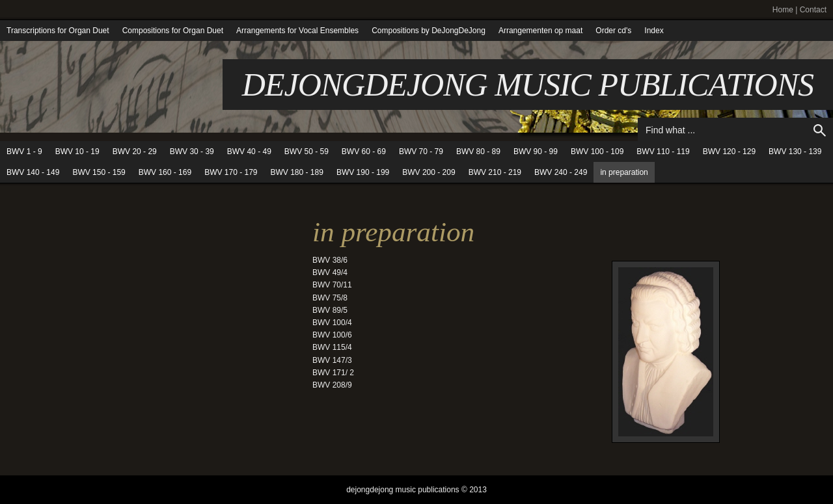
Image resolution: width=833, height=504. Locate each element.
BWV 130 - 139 (795, 152)
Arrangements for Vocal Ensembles (297, 31)
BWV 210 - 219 (495, 172)
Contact (813, 10)
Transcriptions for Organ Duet (58, 31)
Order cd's (613, 31)
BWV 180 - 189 (297, 172)
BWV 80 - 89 (478, 152)
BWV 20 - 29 (135, 152)
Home (783, 10)
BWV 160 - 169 (165, 172)
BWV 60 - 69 (364, 152)
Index (654, 31)
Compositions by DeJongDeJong (429, 31)
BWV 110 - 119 (663, 152)
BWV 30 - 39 (192, 152)
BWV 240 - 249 (561, 172)
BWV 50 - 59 (307, 152)
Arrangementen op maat (540, 31)
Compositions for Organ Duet (173, 31)
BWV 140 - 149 (33, 172)
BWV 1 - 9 (24, 152)
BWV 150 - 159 (99, 172)
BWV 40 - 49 (249, 152)
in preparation (624, 172)
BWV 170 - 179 (231, 172)
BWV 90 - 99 (536, 152)
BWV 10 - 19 (77, 152)
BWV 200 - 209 (429, 172)
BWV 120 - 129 (729, 152)
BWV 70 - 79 (421, 152)
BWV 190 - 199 (363, 172)
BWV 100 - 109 (597, 152)
